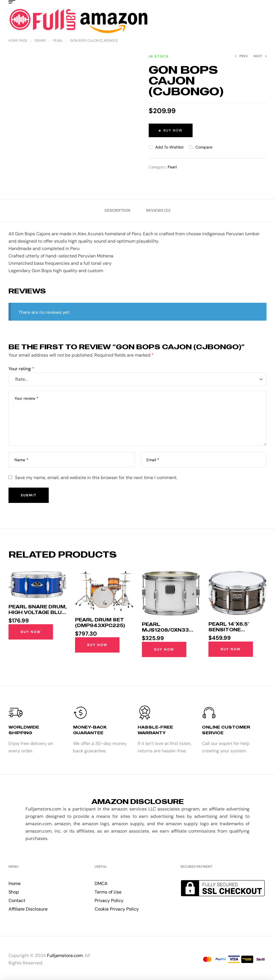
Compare (204, 147)
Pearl (58, 41)
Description (117, 210)
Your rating (21, 369)
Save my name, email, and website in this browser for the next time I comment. (96, 478)
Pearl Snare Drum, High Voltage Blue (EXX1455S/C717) (38, 612)
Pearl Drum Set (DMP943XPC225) (100, 623)
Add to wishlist (169, 147)
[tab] (117, 210)
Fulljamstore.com (65, 955)
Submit (29, 495)
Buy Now (173, 130)
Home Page (18, 41)
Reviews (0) (158, 210)
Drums (40, 41)
